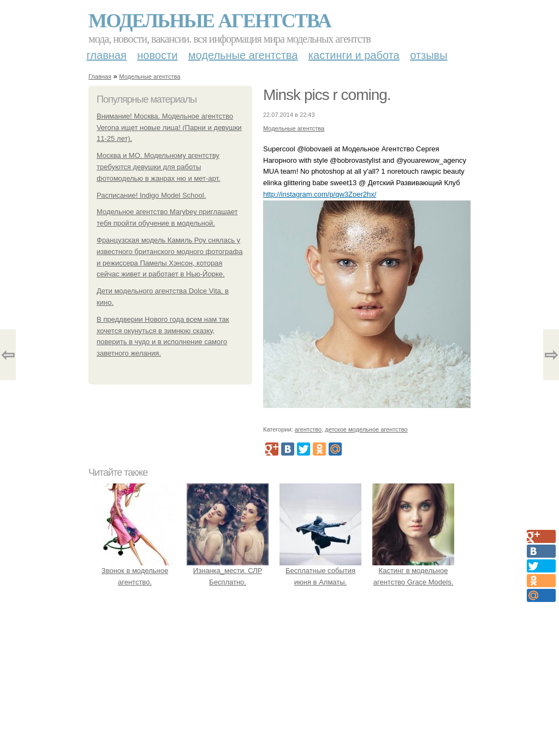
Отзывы (429, 55)
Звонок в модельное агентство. (135, 571)
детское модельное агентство (366, 429)
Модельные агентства (210, 21)
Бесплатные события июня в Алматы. (320, 571)
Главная (107, 55)
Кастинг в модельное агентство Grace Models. (413, 571)
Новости (157, 55)
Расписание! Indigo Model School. (151, 195)
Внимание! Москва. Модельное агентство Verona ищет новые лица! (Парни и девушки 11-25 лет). (169, 128)
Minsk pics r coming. (327, 95)
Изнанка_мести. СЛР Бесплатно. (228, 571)
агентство (308, 429)
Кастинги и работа (354, 55)
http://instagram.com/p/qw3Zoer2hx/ (320, 194)
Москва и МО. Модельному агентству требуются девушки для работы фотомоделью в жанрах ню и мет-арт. (159, 167)
